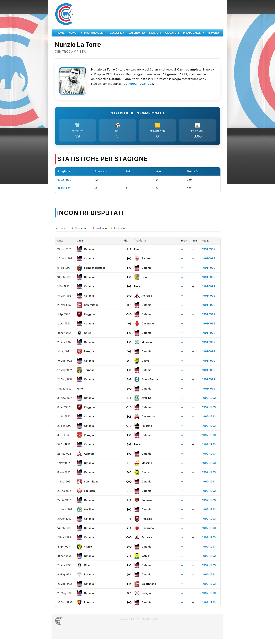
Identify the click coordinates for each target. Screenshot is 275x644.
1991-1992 (129, 84)
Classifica (117, 33)
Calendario (137, 33)
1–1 (129, 324)
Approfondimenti (93, 33)
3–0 (129, 491)
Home (61, 33)
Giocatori (172, 33)
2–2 (129, 286)
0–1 (129, 305)
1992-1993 (146, 84)
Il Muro (214, 33)
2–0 (129, 296)
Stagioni (155, 33)
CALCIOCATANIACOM (71, 621)
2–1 (129, 249)
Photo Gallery (194, 33)
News (73, 33)
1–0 (129, 259)
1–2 (129, 417)
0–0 (129, 314)
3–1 (129, 379)
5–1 (129, 398)
